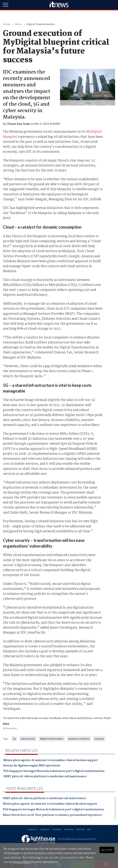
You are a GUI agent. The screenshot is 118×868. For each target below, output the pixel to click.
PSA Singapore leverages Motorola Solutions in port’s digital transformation (54, 772)
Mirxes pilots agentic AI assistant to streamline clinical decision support (51, 761)
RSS (89, 829)
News (18, 24)
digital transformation (52, 739)
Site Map (81, 829)
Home (7, 24)
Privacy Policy (22, 862)
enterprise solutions (79, 739)
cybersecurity (28, 739)
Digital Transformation (41, 24)
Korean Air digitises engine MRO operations (32, 766)
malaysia (99, 739)
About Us (45, 829)
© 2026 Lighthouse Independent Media (77, 839)
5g (14, 739)
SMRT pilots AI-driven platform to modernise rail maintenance (45, 777)
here (6, 723)
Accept (107, 850)
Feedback (57, 829)
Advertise (69, 829)
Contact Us (33, 829)
